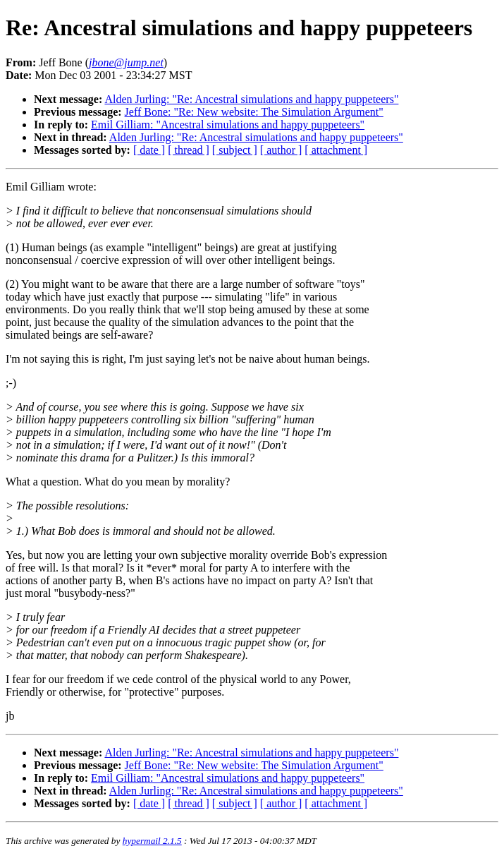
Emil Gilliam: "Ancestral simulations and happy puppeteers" (228, 125)
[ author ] (281, 150)
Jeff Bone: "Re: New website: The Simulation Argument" (254, 112)
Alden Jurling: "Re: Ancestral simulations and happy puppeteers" (251, 99)
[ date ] (149, 150)
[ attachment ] (336, 150)
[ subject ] (235, 150)
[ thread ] (189, 150)
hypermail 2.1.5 (152, 841)
